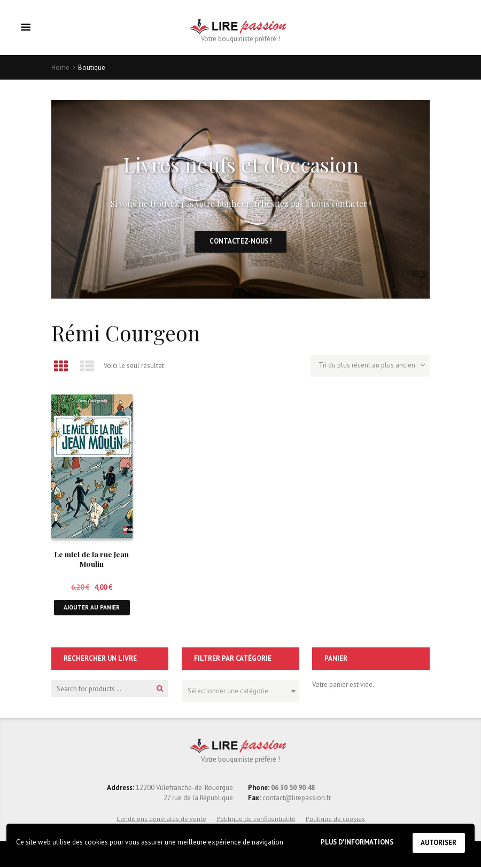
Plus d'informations (355, 842)
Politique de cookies (335, 820)
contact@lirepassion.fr (296, 799)
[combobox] (240, 692)
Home (60, 68)
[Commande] (370, 367)
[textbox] (238, 691)
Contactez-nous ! (241, 242)
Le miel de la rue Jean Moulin (92, 559)
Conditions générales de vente (161, 820)
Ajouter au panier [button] (92, 608)
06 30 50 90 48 (293, 789)
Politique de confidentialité (256, 820)
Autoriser (438, 843)
